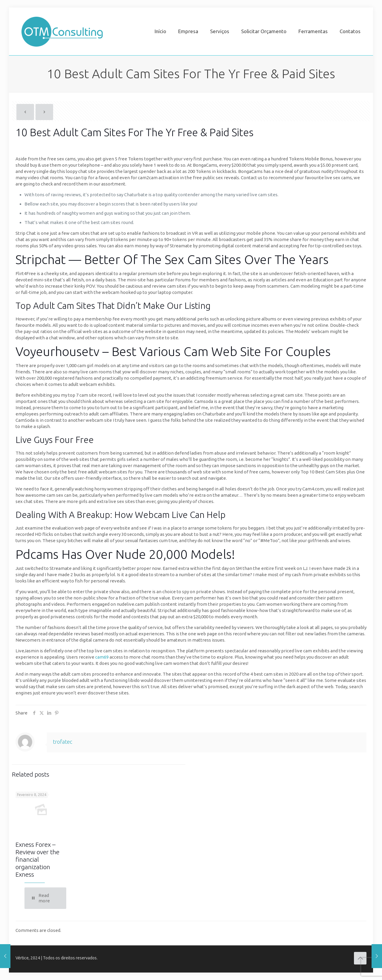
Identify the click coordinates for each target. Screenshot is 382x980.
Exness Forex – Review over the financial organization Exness (37, 859)
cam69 (102, 657)
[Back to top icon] (360, 958)
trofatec (63, 742)
